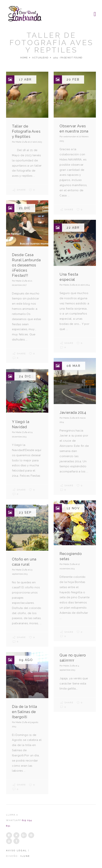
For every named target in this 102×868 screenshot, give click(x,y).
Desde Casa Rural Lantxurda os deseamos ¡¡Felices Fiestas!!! (26, 265)
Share (19, 190)
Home (24, 58)
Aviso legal (17, 850)
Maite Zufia (21, 142)
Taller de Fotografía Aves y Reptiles (26, 131)
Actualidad (40, 58)
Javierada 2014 (73, 413)
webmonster (70, 137)
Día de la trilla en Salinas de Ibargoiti (25, 712)
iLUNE (25, 856)
